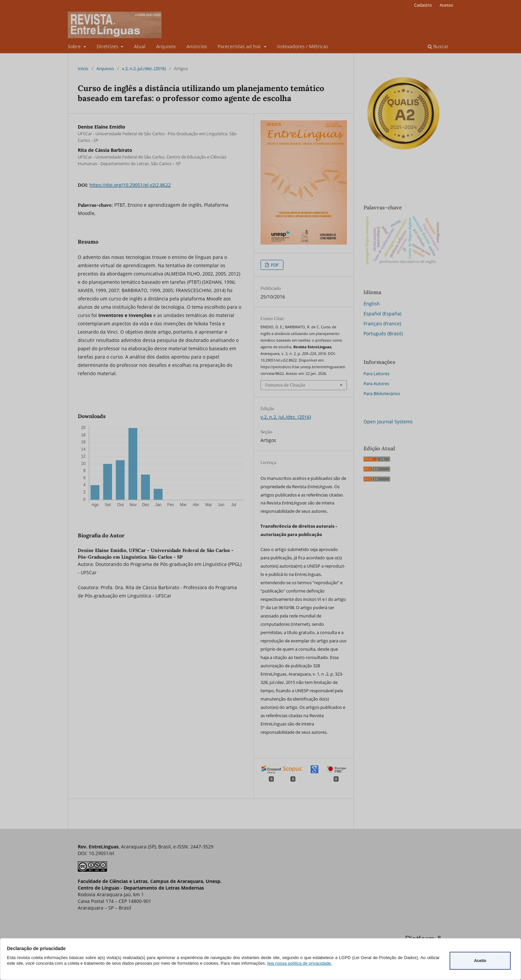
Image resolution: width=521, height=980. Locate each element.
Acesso (446, 5)
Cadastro (423, 5)
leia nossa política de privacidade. (300, 963)
